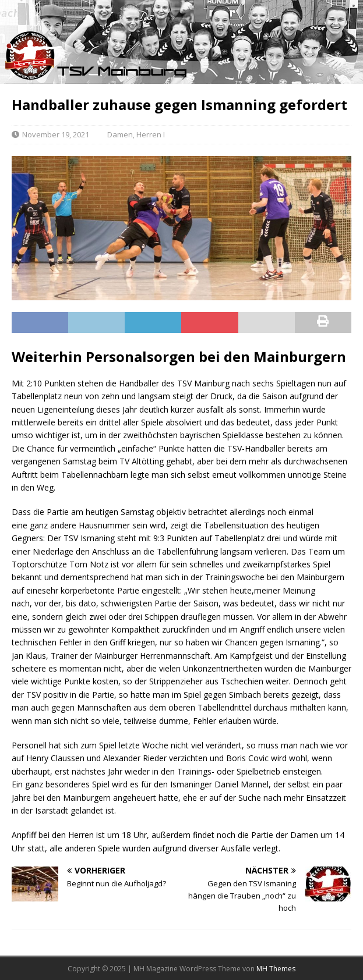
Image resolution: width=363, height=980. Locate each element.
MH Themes (276, 969)
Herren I (151, 134)
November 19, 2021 (56, 134)
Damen (120, 134)
